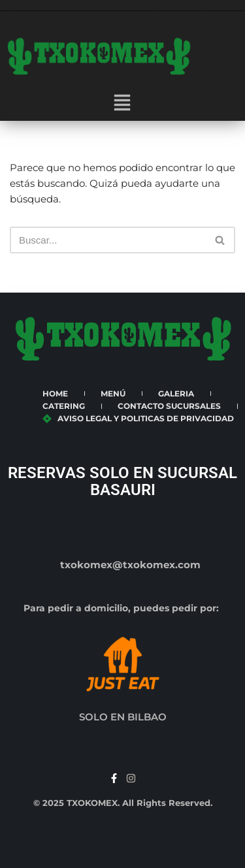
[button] (122, 104)
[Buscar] (108, 240)
